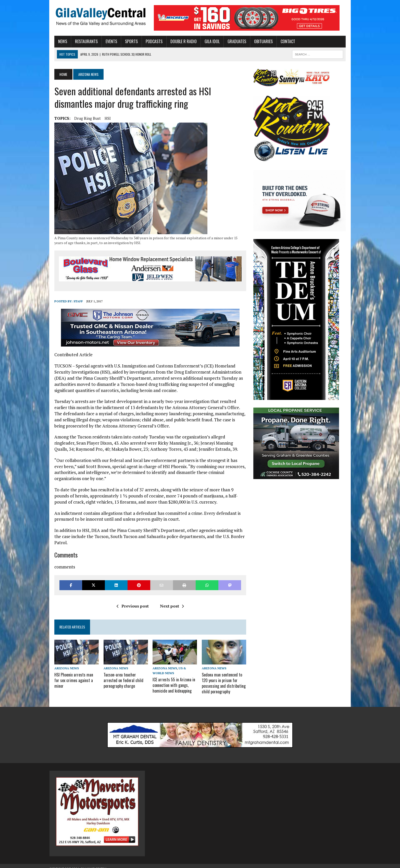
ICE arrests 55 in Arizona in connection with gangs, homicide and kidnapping (172, 680)
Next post (170, 600)
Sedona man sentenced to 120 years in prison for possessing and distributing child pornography (224, 677)
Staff (73, 302)
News (58, 41)
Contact (283, 41)
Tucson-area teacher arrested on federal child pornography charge (120, 675)
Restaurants (82, 41)
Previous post (131, 600)
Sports (127, 41)
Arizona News (62, 663)
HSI (103, 118)
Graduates (232, 41)
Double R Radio (179, 41)
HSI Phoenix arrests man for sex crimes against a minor (72, 672)
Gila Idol (207, 41)
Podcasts (149, 41)
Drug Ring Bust (83, 118)
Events (107, 41)
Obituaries (259, 41)
